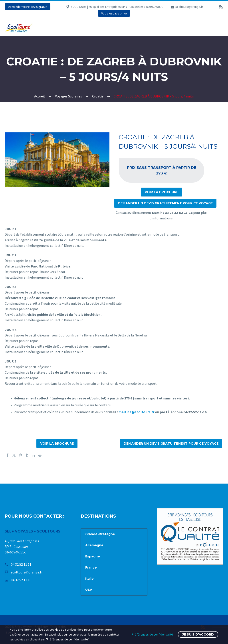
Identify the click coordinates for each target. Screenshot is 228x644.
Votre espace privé (114, 13)
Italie (89, 579)
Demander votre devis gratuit (28, 7)
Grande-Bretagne (100, 534)
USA (89, 590)
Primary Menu (219, 28)
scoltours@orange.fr (189, 7)
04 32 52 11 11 (21, 564)
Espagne (93, 556)
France (91, 567)
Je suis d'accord (198, 634)
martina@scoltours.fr (136, 412)
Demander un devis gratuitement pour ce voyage (165, 203)
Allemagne (94, 545)
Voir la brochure (162, 192)
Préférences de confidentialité (152, 634)
